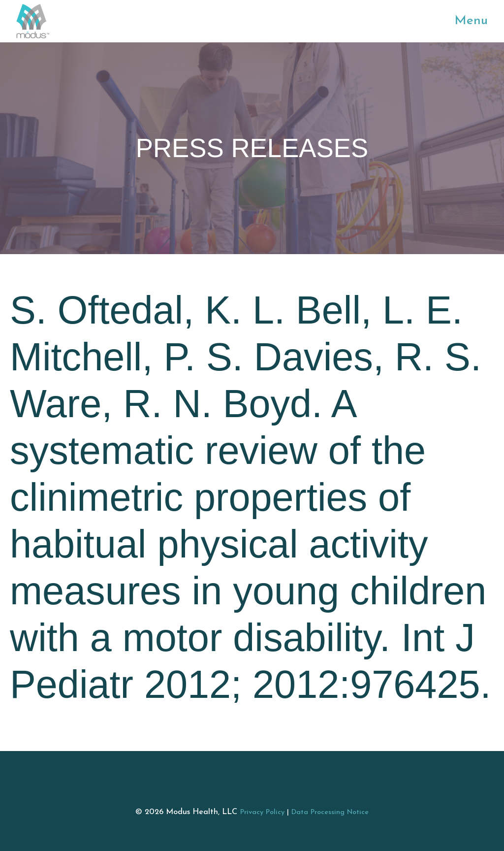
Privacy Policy (262, 812)
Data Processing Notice (330, 812)
